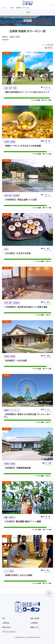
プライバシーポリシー (9, 632)
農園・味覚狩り (10, 517)
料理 (6, 249)
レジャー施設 (9, 571)
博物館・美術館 (10, 356)
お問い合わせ (6, 627)
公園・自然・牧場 (10, 88)
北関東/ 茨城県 (46, 88)
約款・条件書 (35, 618)
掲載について (35, 627)
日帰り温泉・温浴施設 (12, 196)
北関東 (12, 8)
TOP (4, 618)
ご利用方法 (6, 623)
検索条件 (28, 12)
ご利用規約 (34, 623)
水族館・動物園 (10, 142)
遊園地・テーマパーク (12, 410)
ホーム (6, 8)
